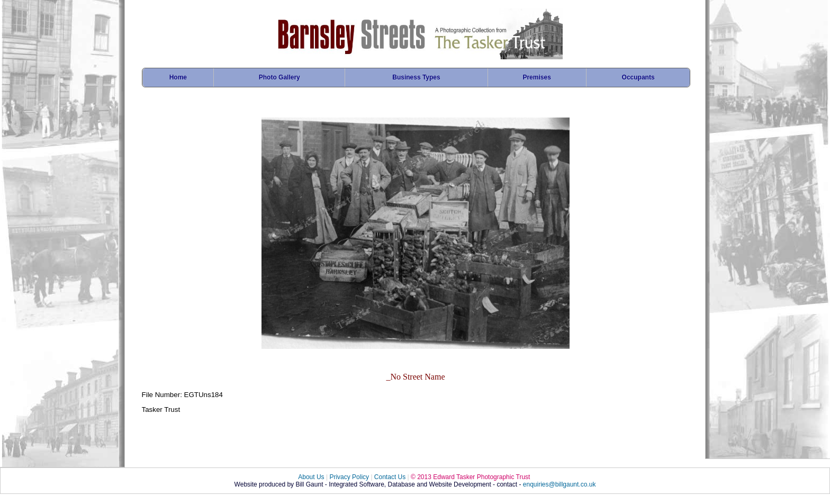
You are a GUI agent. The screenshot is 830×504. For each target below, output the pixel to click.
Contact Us (390, 477)
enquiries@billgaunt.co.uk (560, 484)
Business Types (416, 77)
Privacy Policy (349, 477)
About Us (311, 477)
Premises (536, 77)
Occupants (638, 77)
